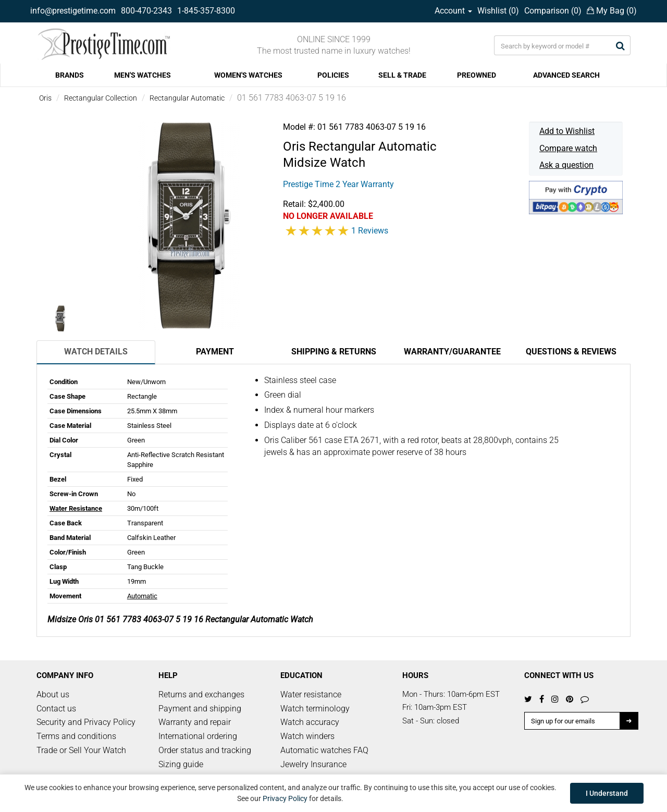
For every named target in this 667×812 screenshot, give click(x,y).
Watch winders (307, 736)
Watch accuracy (310, 722)
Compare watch (568, 148)
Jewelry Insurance (313, 764)
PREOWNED (477, 75)
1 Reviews (370, 231)
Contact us (56, 709)
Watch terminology (315, 709)
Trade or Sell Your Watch (81, 750)
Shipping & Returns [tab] (334, 352)
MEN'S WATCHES (143, 75)
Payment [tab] (215, 352)
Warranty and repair (195, 722)
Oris (45, 98)
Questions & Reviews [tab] (571, 352)
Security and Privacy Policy (86, 722)
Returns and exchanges (201, 694)
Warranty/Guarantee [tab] (452, 352)
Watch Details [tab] (96, 352)
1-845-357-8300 (206, 11)
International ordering (198, 736)
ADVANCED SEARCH (566, 75)
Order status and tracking (205, 750)
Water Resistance (76, 508)
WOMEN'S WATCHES (248, 75)
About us (53, 694)
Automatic (142, 596)
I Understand (607, 793)
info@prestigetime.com (73, 11)
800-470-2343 (146, 11)
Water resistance (311, 694)
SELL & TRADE (402, 75)
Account (453, 11)
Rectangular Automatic (187, 98)
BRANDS (70, 75)
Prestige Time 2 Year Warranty (338, 184)
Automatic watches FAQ (324, 750)
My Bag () (612, 11)
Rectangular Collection (101, 98)
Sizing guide (181, 764)
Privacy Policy (285, 798)
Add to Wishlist (567, 131)
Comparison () (553, 11)
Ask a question (566, 165)
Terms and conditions (76, 736)
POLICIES (333, 75)
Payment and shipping (200, 709)
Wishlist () (498, 11)
